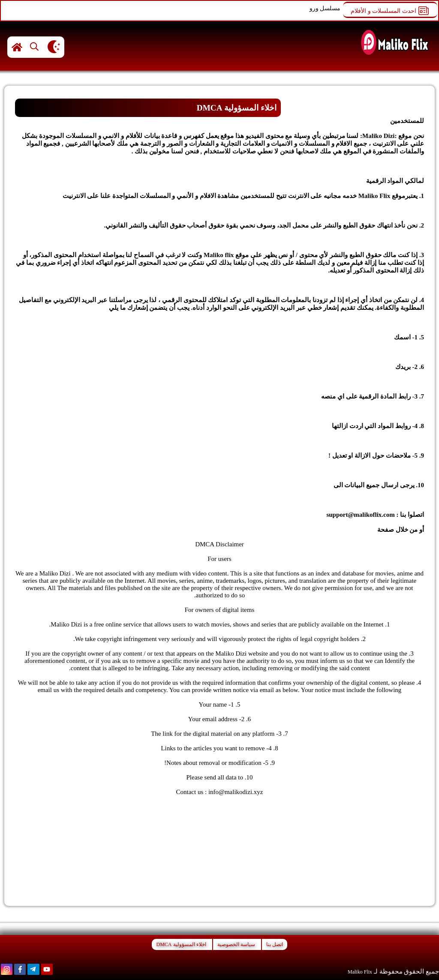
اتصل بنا (365, 530)
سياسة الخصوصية (236, 944)
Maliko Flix (360, 972)
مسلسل (330, 8)
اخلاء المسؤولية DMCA (181, 944)
